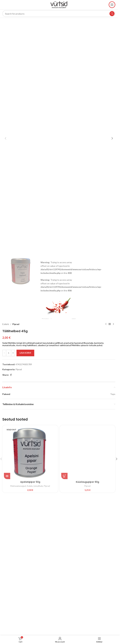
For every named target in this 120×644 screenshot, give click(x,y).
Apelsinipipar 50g (30, 482)
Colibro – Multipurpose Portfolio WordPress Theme (71, 506)
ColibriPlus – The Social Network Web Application (65, 506)
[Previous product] (106, 324)
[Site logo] (59, 4)
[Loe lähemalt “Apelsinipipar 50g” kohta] (7, 476)
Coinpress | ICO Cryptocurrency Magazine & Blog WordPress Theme (36, 506)
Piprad (16, 324)
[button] (5, 138)
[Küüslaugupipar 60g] (88, 453)
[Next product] (113, 324)
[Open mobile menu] (112, 5)
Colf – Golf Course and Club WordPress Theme (60, 506)
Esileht (6, 324)
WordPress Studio (32, 506)
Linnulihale (38, 486)
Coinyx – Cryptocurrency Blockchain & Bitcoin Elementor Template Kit (43, 506)
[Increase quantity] (13, 353)
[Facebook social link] (11, 375)
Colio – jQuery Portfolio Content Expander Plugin (76, 506)
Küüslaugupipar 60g (87, 482)
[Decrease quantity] (4, 353)
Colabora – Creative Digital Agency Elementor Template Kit (54, 506)
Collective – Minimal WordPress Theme (85, 506)
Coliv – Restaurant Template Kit (81, 506)
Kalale (30, 486)
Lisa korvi (25, 353)
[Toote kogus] (9, 353)
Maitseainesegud (18, 486)
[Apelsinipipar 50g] (30, 453)
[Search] (59, 14)
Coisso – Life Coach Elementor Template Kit (49, 506)
